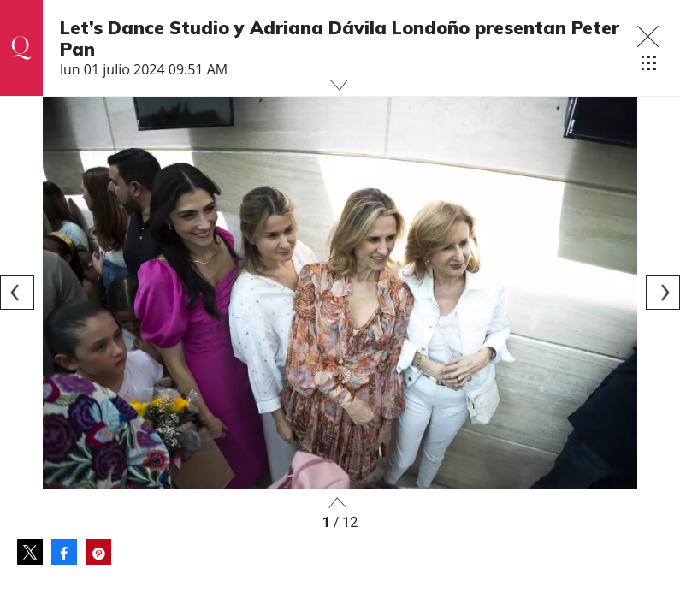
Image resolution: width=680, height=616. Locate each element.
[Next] (663, 293)
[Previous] (17, 293)
